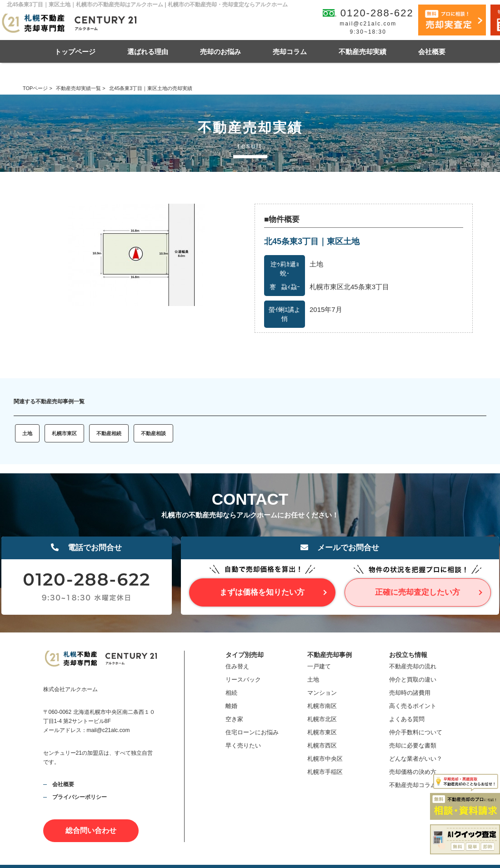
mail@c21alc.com (368, 24)
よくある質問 (407, 719)
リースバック (243, 680)
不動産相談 (153, 433)
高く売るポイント (413, 706)
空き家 (234, 719)
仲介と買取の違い (413, 680)
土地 (27, 433)
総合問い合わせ (91, 830)
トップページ (75, 52)
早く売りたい (243, 745)
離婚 (231, 706)
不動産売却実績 (362, 52)
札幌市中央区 (325, 759)
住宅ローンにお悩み (252, 732)
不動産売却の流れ (413, 666)
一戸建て (319, 666)
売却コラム (290, 52)
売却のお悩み (220, 52)
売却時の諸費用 (410, 693)
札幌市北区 (322, 719)
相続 (231, 693)
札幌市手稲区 (325, 772)
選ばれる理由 (148, 52)
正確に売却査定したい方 (417, 592)
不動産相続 (109, 433)
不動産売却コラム (413, 785)
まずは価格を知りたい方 (262, 592)
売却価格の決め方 (413, 772)
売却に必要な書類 (413, 745)
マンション (322, 693)
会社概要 (432, 52)
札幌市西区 (322, 745)
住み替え (237, 666)
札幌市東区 (64, 433)
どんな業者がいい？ (416, 759)
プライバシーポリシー (80, 797)
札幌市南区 (322, 706)
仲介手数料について (416, 732)
